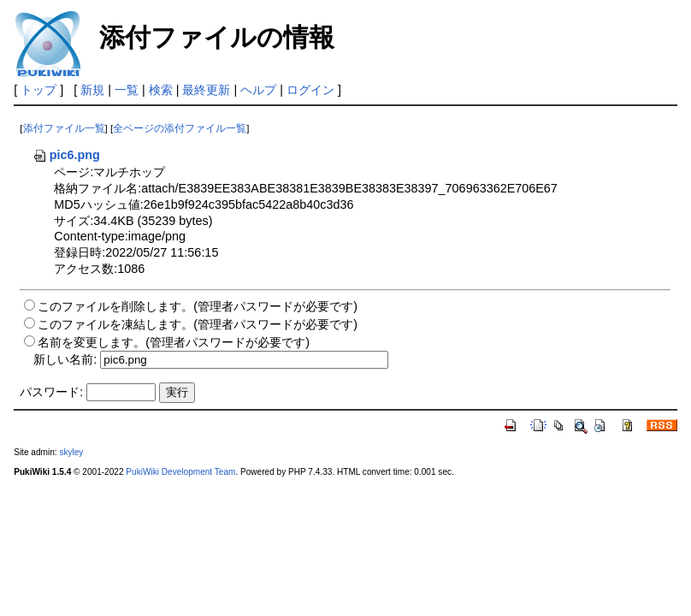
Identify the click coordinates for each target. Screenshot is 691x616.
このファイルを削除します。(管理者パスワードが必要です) (198, 306)
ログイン (310, 90)
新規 (92, 90)
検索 (161, 90)
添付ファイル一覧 (64, 128)
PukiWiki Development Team (180, 472)
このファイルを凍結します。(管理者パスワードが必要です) (198, 324)
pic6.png (66, 155)
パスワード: (51, 392)
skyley (71, 452)
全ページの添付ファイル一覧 (180, 128)
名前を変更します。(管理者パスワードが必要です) (174, 342)
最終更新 (206, 90)
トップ (38, 90)
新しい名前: (65, 359)
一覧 (127, 90)
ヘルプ (258, 90)
